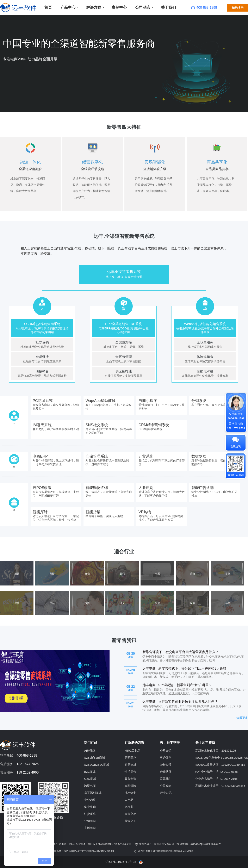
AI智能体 (90, 751)
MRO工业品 (132, 751)
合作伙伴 (166, 772)
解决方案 (94, 7)
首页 (48, 7)
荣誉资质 (166, 765)
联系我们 (166, 779)
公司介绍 (166, 751)
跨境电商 (90, 786)
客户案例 (166, 758)
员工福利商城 (93, 793)
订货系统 (90, 814)
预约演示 (238, 8)
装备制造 (130, 779)
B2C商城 (90, 772)
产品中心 (68, 7)
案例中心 (119, 7)
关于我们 (168, 7)
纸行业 (129, 807)
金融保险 (130, 786)
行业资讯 (166, 793)
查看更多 (242, 718)
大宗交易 (130, 814)
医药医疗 (130, 758)
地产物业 (130, 793)
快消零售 (130, 772)
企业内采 (90, 800)
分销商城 (90, 821)
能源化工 (130, 821)
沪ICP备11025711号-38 (121, 862)
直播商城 (90, 828)
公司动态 (143, 7)
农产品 (129, 800)
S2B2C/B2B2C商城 (97, 765)
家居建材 (130, 765)
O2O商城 (90, 779)
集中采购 (90, 807)
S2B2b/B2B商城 (94, 758)
